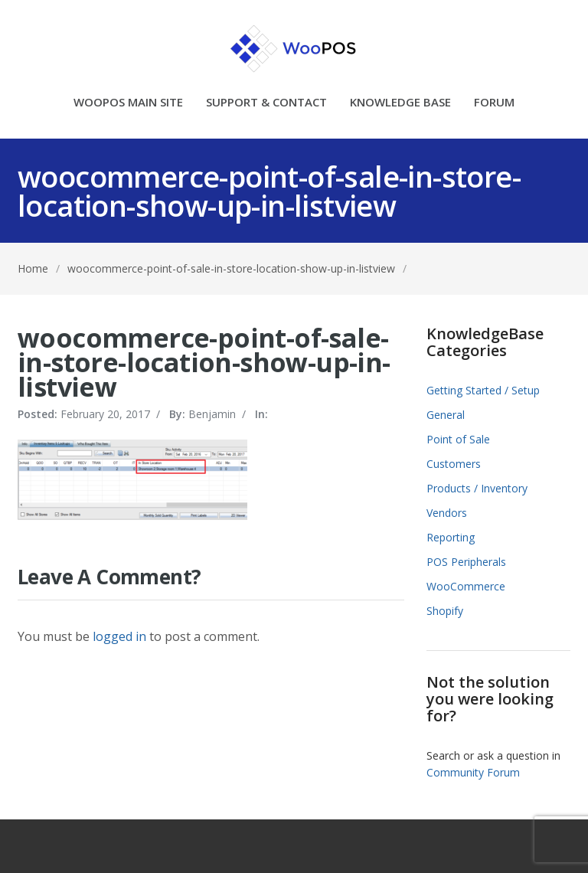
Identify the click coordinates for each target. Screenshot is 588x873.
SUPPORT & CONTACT (266, 103)
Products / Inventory (477, 488)
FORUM (494, 103)
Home (33, 268)
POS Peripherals (466, 562)
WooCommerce (466, 586)
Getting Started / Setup (483, 390)
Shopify (445, 611)
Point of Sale (458, 439)
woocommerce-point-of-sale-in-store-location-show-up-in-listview (231, 268)
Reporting (451, 537)
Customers (454, 464)
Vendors (447, 513)
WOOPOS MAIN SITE (128, 103)
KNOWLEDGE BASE (400, 103)
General (446, 415)
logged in (119, 636)
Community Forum (473, 772)
